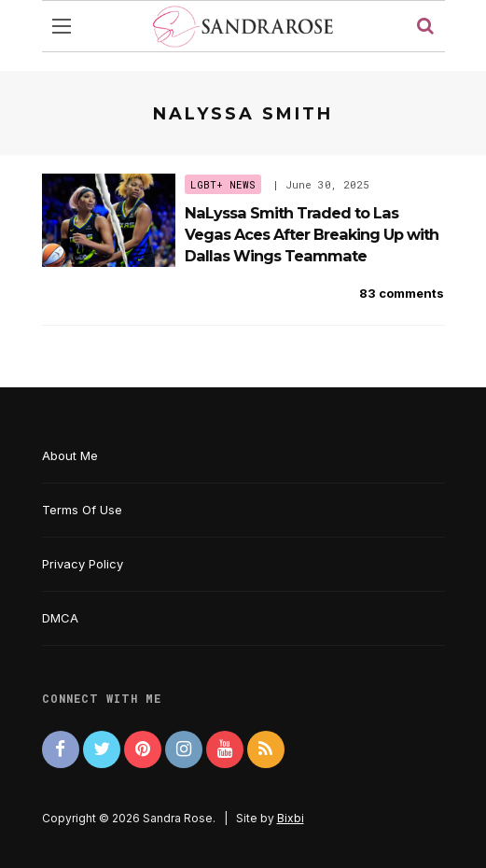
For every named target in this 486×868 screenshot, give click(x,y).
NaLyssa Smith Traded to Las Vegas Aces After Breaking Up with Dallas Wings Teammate (312, 235)
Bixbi (291, 818)
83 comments (402, 293)
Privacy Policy (83, 564)
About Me (70, 455)
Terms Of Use (82, 510)
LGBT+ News (223, 184)
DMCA (60, 618)
